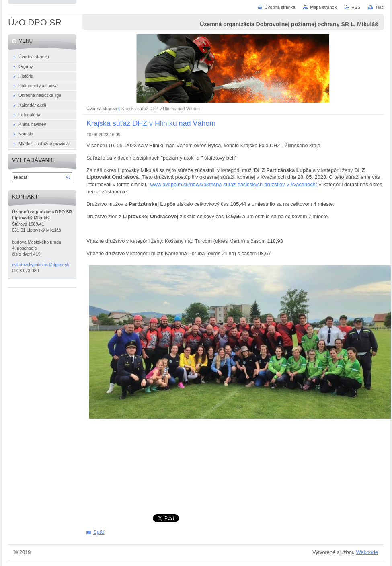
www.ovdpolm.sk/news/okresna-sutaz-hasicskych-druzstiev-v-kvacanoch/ (234, 184)
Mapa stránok (323, 7)
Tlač (379, 7)
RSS (356, 7)
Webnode (367, 552)
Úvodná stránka (102, 109)
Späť (99, 532)
